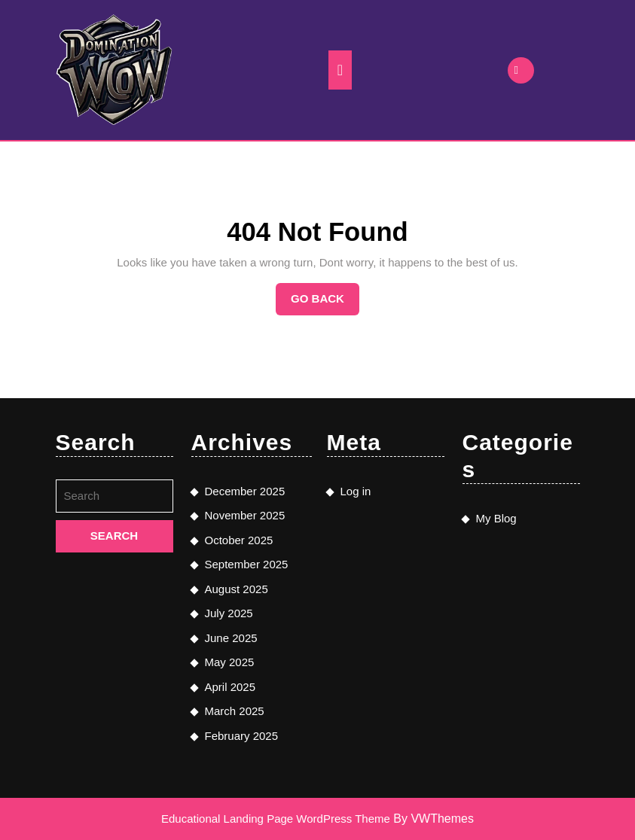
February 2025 (242, 736)
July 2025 (229, 613)
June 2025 (231, 638)
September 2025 (247, 564)
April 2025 (230, 687)
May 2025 (230, 662)
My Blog (496, 518)
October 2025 (239, 540)
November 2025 (245, 515)
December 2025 (245, 491)
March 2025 (235, 711)
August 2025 (237, 589)
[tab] (340, 70)
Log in (356, 491)
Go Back (325, 303)
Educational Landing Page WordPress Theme (276, 819)
